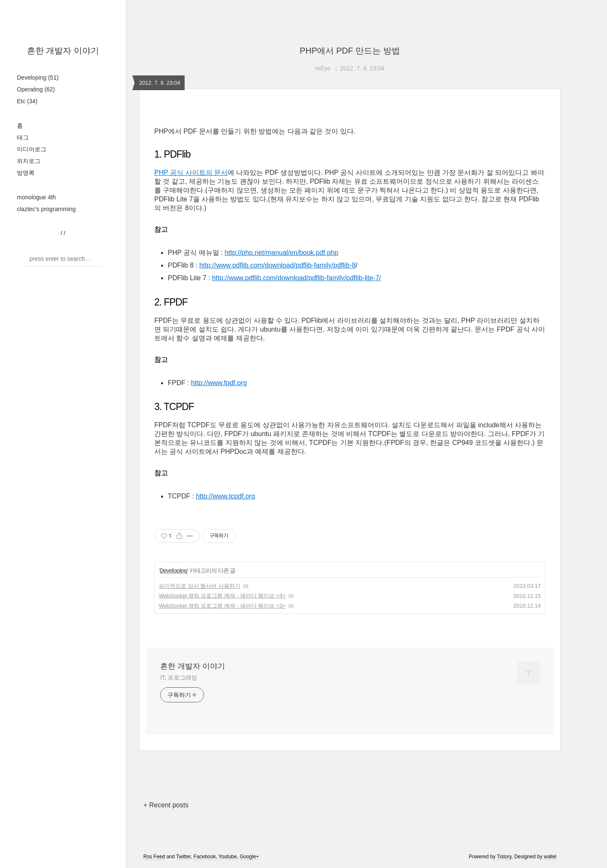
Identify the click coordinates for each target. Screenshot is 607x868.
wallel (550, 857)
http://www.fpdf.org (219, 383)
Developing (38, 78)
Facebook (205, 857)
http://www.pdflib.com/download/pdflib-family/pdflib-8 (278, 265)
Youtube (228, 857)
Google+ (250, 857)
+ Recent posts (166, 805)
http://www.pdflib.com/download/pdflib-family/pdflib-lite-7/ (297, 278)
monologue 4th (36, 197)
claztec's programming (46, 209)
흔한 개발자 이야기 (63, 51)
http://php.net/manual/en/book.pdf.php (282, 253)
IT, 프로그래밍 (179, 678)
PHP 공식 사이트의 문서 (191, 173)
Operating (36, 89)
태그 (23, 137)
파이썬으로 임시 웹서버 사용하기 (200, 586)
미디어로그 (32, 149)
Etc (27, 101)
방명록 (26, 173)
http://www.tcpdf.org (226, 496)
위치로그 (29, 161)
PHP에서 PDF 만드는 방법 (350, 51)
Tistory (504, 857)
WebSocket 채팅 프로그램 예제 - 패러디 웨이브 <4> (222, 596)
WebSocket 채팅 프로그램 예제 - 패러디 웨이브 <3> (222, 606)
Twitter (184, 857)
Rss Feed (154, 857)
